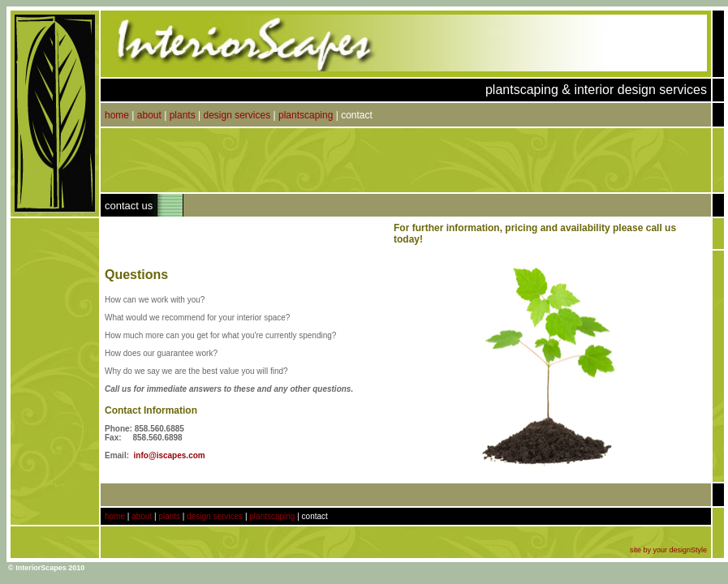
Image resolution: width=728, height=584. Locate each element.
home (117, 115)
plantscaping (306, 115)
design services (237, 115)
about (149, 115)
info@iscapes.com (170, 455)
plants (183, 115)
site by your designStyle (668, 550)
